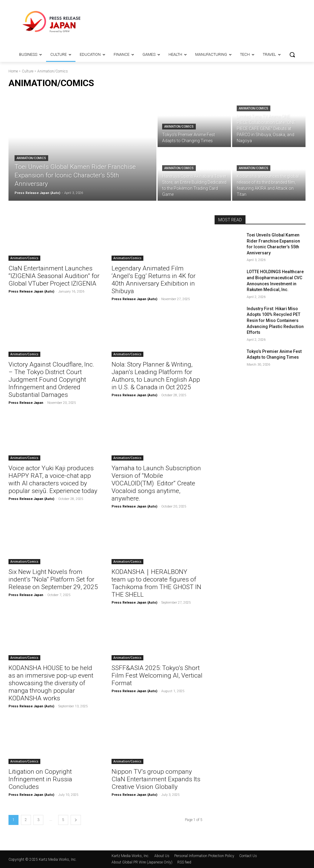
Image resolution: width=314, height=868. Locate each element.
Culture (28, 71)
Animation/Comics (31, 158)
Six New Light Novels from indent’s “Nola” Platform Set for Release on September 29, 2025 (53, 579)
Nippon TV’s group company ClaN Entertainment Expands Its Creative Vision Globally (156, 779)
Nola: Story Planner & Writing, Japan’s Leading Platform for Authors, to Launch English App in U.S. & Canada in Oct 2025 (156, 376)
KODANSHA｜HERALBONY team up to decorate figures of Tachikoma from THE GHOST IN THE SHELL (156, 583)
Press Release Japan (26, 403)
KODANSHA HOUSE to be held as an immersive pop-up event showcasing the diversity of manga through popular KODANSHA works (51, 683)
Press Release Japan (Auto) (31, 292)
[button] (292, 55)
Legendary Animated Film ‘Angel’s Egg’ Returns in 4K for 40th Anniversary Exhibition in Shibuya (154, 280)
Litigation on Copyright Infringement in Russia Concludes (40, 779)
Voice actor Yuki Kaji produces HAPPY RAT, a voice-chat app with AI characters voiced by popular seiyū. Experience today (53, 479)
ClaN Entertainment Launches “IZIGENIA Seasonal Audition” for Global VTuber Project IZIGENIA (54, 276)
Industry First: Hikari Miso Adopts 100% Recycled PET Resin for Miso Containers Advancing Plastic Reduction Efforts (275, 320)
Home (13, 71)
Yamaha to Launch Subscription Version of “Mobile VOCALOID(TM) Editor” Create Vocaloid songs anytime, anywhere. (156, 483)
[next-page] (76, 820)
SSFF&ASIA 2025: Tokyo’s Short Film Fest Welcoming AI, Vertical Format (157, 675)
